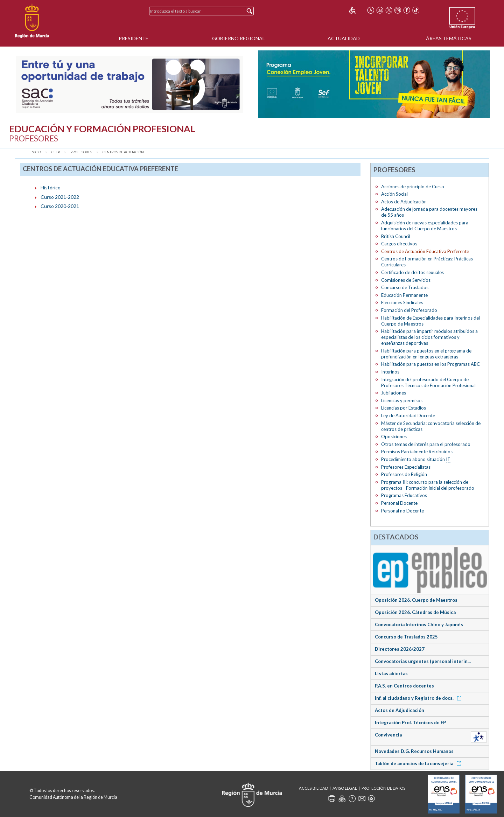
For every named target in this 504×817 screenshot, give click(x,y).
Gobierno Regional (239, 38)
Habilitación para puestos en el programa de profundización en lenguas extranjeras (426, 354)
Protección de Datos (383, 788)
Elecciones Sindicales (402, 302)
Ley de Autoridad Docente (408, 416)
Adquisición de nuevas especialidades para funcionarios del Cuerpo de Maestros (425, 226)
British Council (396, 236)
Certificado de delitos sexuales (412, 272)
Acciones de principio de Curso (413, 187)
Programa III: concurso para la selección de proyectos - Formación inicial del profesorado (428, 485)
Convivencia (388, 735)
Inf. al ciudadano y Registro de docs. (419, 698)
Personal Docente (399, 503)
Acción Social (394, 194)
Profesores (81, 152)
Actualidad (344, 38)
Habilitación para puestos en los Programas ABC (430, 364)
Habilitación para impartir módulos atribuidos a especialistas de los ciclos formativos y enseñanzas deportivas (429, 337)
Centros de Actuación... (124, 152)
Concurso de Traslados (405, 287)
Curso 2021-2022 (60, 197)
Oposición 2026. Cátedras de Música (415, 612)
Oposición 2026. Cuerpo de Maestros (416, 600)
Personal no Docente (402, 511)
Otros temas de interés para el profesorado (426, 444)
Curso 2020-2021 (60, 206)
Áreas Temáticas (449, 38)
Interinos (390, 372)
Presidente (134, 38)
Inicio (36, 152)
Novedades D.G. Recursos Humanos (414, 751)
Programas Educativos (404, 495)
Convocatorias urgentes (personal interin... (423, 661)
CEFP (56, 152)
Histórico (51, 187)
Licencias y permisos (402, 400)
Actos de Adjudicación (404, 202)
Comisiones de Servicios (406, 280)
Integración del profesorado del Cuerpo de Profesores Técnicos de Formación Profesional (428, 382)
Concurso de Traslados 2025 (406, 637)
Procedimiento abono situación (416, 459)
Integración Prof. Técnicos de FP (410, 722)
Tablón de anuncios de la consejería (419, 763)
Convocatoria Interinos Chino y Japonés (419, 624)
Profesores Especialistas (406, 467)
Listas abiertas (391, 673)
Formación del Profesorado (409, 310)
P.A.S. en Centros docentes (404, 686)
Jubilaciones (394, 393)
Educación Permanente (404, 295)
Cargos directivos (399, 244)
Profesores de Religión (404, 474)
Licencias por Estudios (404, 408)
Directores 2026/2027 (400, 649)
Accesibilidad (313, 788)
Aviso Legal (345, 788)
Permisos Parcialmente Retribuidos (417, 452)
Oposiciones (394, 437)
